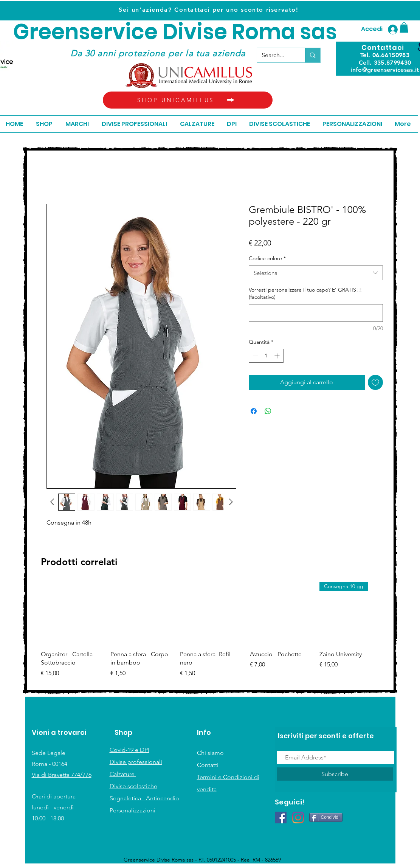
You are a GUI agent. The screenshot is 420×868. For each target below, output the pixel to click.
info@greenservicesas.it (385, 70)
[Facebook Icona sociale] (281, 818)
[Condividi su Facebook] (254, 411)
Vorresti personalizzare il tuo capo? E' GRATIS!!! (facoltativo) (305, 293)
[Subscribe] (335, 774)
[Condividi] (326, 817)
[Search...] (276, 55)
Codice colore (267, 258)
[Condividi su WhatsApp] (268, 411)
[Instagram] (298, 818)
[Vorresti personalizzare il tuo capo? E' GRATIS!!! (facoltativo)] (316, 313)
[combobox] (316, 273)
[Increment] (278, 356)
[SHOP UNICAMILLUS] (188, 100)
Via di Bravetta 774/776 (62, 775)
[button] (404, 27)
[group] (211, 634)
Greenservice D (95, 32)
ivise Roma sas (257, 32)
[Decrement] (255, 356)
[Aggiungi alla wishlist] (375, 382)
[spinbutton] (266, 356)
